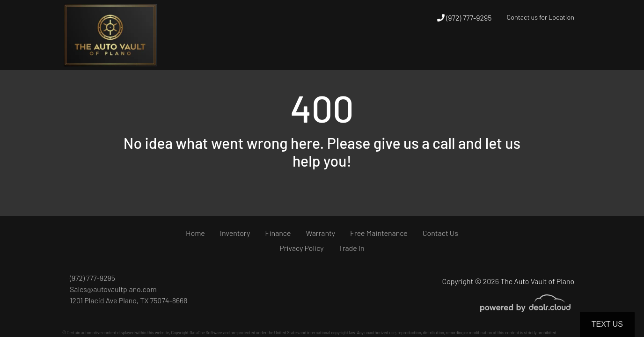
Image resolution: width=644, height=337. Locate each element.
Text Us (607, 324)
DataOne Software (206, 333)
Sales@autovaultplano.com (113, 289)
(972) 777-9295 (464, 18)
